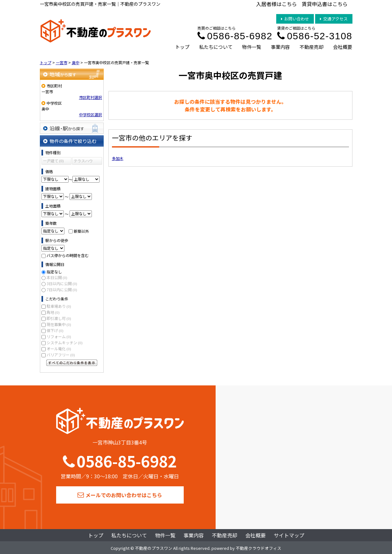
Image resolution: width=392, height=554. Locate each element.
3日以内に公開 (62, 283)
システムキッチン (65, 342)
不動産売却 (311, 47)
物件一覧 (252, 47)
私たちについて (216, 47)
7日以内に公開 (62, 289)
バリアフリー (61, 355)
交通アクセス (334, 19)
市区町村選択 (91, 97)
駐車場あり (59, 306)
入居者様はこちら (277, 4)
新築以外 (81, 231)
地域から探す (72, 74)
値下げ (55, 330)
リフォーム (59, 336)
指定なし (54, 272)
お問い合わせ (295, 19)
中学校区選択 (91, 114)
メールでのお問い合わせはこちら (120, 495)
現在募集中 (59, 324)
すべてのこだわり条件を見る (72, 363)
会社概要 (343, 47)
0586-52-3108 (315, 36)
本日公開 (57, 277)
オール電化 (59, 349)
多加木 (118, 158)
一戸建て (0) (53, 161)
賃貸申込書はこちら (325, 4)
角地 (53, 312)
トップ (182, 47)
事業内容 (280, 47)
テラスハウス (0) (83, 162)
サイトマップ (289, 535)
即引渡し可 (59, 318)
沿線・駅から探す (72, 128)
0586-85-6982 (235, 36)
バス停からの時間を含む (68, 255)
